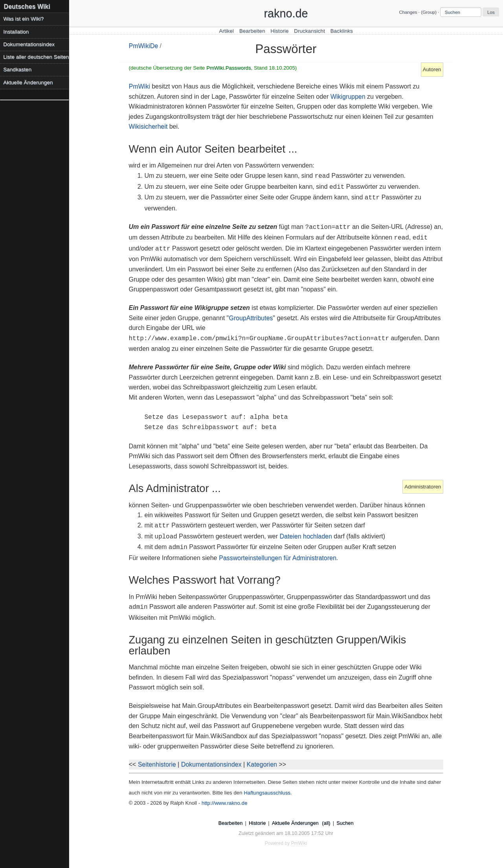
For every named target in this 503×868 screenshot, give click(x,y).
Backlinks (341, 31)
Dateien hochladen (306, 536)
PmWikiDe (144, 46)
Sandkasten (17, 69)
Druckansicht (309, 31)
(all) (326, 823)
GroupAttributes (251, 318)
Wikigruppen (348, 97)
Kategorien (262, 764)
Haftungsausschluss (267, 793)
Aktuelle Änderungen (28, 82)
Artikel (226, 31)
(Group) (429, 12)
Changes (408, 12)
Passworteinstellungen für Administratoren (278, 558)
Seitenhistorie (157, 764)
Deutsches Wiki (27, 6)
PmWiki (140, 86)
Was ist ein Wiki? (23, 19)
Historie (279, 31)
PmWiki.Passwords (229, 68)
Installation (16, 32)
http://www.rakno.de (225, 803)
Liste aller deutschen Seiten (36, 57)
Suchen (345, 823)
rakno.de (286, 13)
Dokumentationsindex (211, 764)
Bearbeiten (252, 31)
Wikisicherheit (148, 126)
